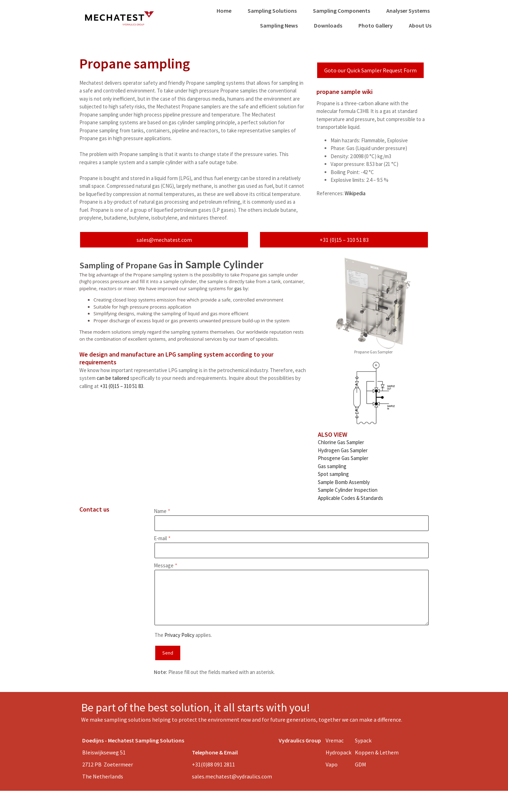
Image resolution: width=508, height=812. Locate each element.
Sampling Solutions (272, 11)
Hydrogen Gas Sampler (343, 450)
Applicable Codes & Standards (350, 498)
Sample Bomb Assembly (344, 482)
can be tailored (113, 378)
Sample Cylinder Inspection (348, 490)
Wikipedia (355, 193)
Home (224, 11)
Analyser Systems (408, 11)
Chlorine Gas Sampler (341, 442)
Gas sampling (332, 466)
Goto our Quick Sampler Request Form (370, 70)
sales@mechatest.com (164, 240)
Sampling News (279, 25)
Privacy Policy (179, 635)
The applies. (183, 635)
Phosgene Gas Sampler (343, 458)
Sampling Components (341, 11)
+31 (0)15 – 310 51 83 (344, 240)
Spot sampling (333, 474)
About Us (420, 25)
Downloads (328, 25)
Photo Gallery (376, 25)
